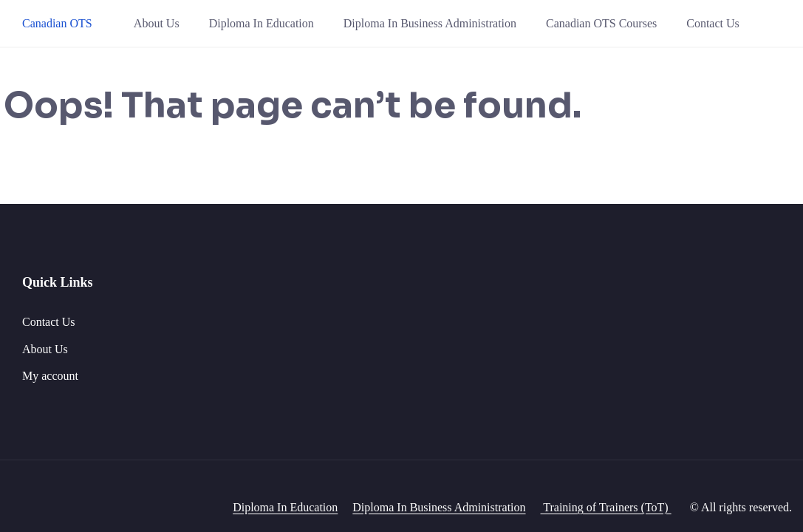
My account (50, 376)
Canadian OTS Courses (601, 23)
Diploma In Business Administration (430, 23)
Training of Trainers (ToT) (606, 507)
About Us (157, 23)
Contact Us (713, 23)
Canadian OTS (57, 23)
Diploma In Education (262, 23)
